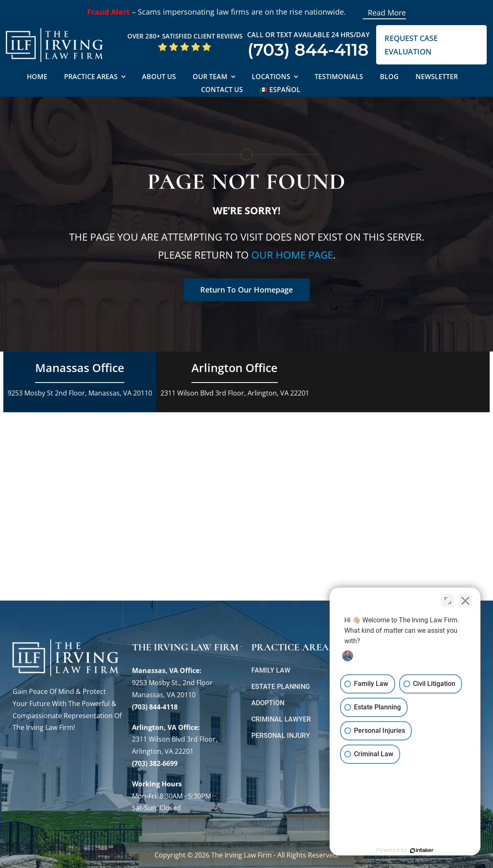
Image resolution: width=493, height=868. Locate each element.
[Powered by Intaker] (422, 850)
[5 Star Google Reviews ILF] (185, 45)
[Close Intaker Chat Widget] (465, 601)
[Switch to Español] (280, 90)
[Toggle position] (448, 601)
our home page (292, 255)
